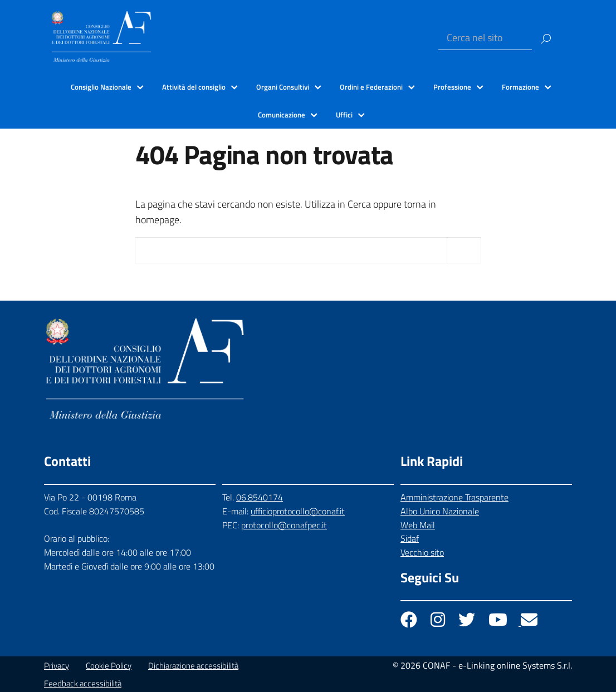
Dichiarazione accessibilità (193, 666)
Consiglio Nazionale (101, 87)
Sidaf (410, 538)
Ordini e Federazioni (371, 87)
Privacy (57, 666)
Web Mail (418, 525)
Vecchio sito (422, 552)
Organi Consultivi (283, 87)
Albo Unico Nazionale (440, 511)
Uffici (344, 115)
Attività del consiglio (194, 87)
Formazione (520, 87)
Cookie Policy (109, 666)
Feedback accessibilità (83, 683)
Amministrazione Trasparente (454, 497)
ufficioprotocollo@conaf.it (298, 511)
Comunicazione (282, 115)
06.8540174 (260, 497)
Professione (452, 87)
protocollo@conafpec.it (284, 525)
